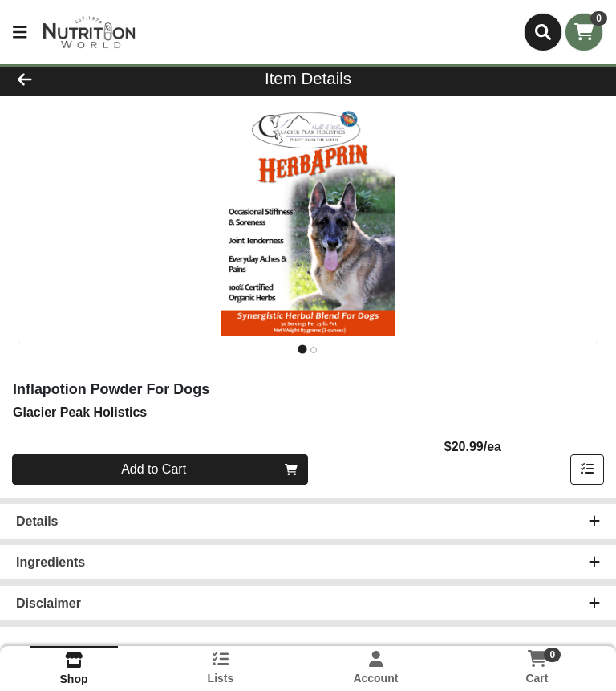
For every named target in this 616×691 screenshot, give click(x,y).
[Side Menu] (20, 32)
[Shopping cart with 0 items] (584, 32)
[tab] (302, 350)
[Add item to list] (587, 469)
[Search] (543, 32)
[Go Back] (87, 79)
